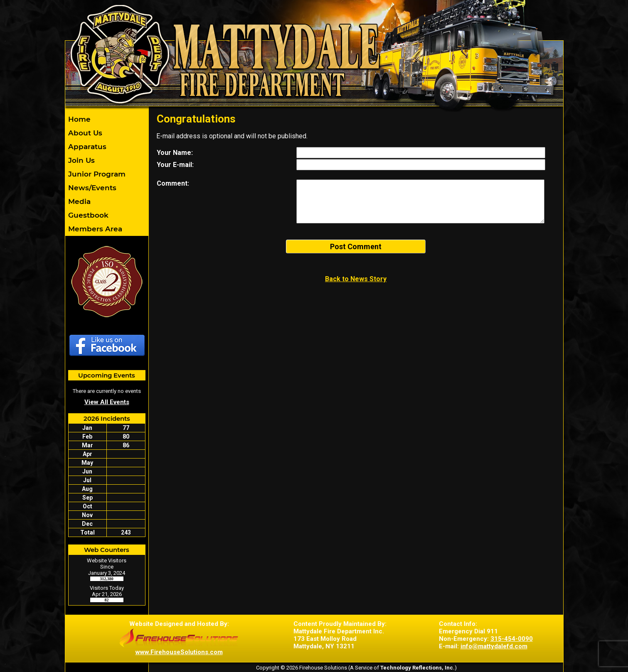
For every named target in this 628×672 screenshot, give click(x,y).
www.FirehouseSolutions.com (179, 652)
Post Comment (356, 246)
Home (78, 119)
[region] (107, 174)
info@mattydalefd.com (494, 646)
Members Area (94, 229)
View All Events (107, 402)
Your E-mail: (175, 165)
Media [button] (78, 201)
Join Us (80, 160)
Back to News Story (356, 279)
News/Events (91, 188)
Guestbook (87, 215)
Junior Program (96, 174)
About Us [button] (84, 133)
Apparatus (86, 147)
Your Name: (175, 153)
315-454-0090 (512, 639)
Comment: (173, 183)
